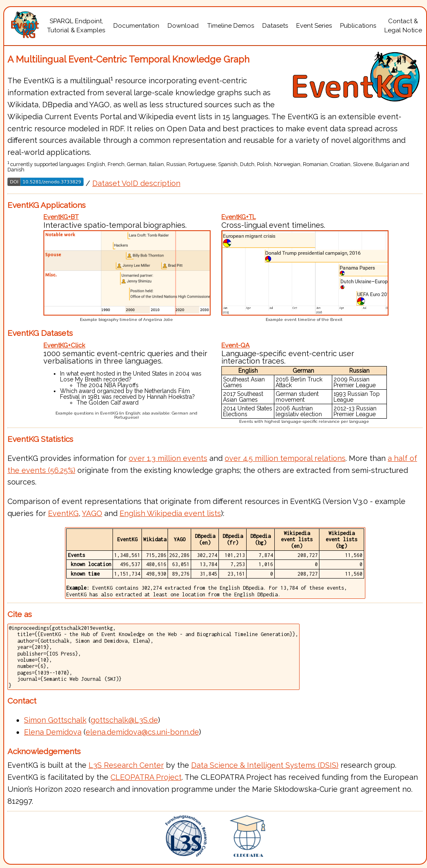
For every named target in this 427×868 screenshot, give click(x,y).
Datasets (275, 26)
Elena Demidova (53, 732)
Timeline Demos (231, 26)
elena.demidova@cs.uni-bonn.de (142, 732)
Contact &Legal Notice (403, 26)
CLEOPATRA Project (146, 777)
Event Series (314, 26)
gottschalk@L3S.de (124, 720)
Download (183, 26)
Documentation (136, 26)
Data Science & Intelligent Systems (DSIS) (265, 765)
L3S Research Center (126, 765)
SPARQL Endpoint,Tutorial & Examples (76, 26)
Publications (358, 26)
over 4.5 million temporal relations (285, 458)
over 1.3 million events (168, 458)
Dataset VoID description (136, 183)
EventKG (63, 513)
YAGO (92, 513)
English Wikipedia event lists (170, 513)
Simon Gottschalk (55, 720)
